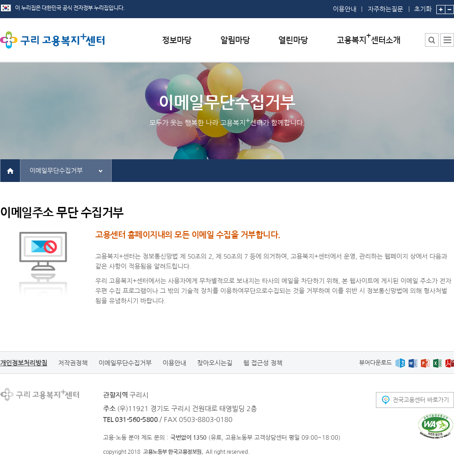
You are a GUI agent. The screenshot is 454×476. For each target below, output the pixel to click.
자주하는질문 (385, 9)
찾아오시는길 (215, 363)
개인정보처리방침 (24, 363)
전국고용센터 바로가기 (421, 400)
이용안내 (345, 9)
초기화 (423, 6)
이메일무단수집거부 (56, 171)
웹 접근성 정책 (263, 363)
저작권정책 (73, 363)
